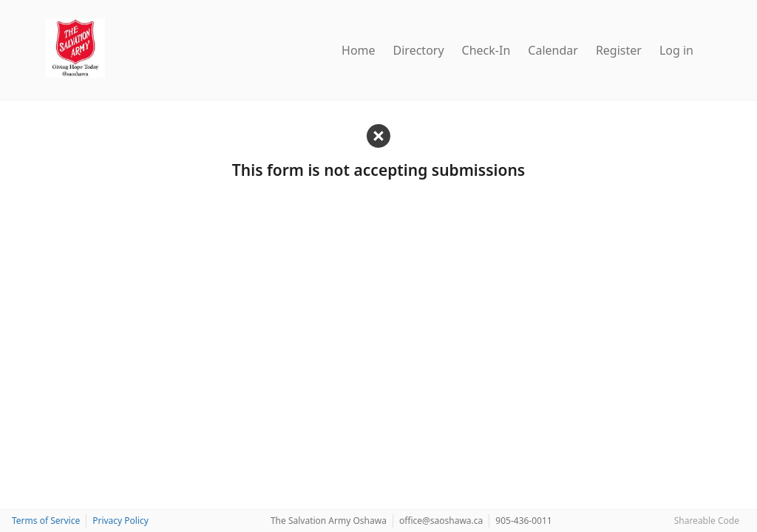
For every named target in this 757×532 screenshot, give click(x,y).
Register (619, 50)
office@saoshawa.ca (441, 521)
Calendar (553, 50)
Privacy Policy (120, 521)
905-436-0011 (523, 521)
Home (359, 50)
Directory (419, 50)
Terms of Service (46, 521)
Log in (676, 50)
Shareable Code (707, 521)
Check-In (486, 50)
